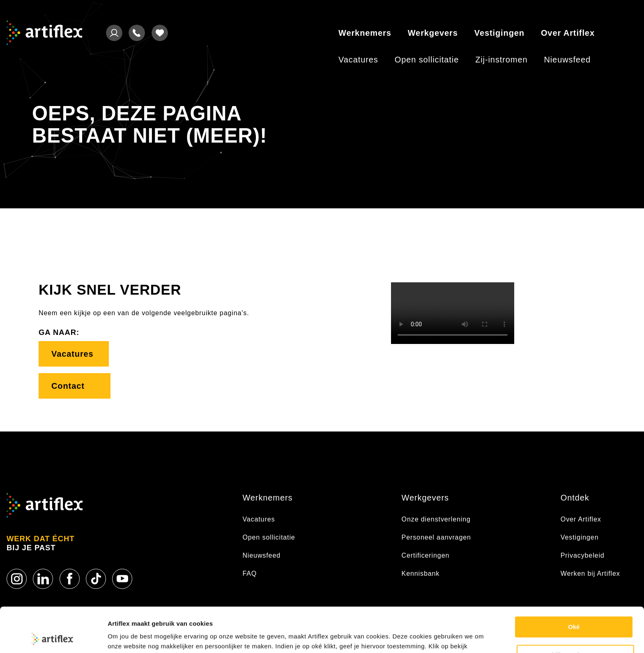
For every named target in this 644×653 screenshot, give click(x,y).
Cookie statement (134, 637)
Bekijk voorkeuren (576, 613)
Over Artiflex (568, 33)
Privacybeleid (583, 555)
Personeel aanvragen (436, 537)
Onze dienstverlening (436, 519)
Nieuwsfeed (567, 60)
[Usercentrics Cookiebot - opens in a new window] (53, 637)
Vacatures (358, 60)
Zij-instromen (501, 60)
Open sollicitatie (427, 60)
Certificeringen (426, 555)
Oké (574, 585)
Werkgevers (433, 33)
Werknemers (365, 33)
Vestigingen (499, 33)
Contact (75, 386)
